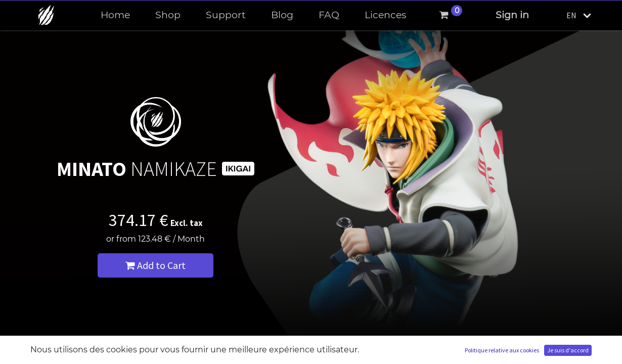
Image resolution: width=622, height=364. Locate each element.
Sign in (512, 15)
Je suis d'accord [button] (568, 350)
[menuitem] (115, 15)
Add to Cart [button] (155, 265)
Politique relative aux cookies (502, 350)
